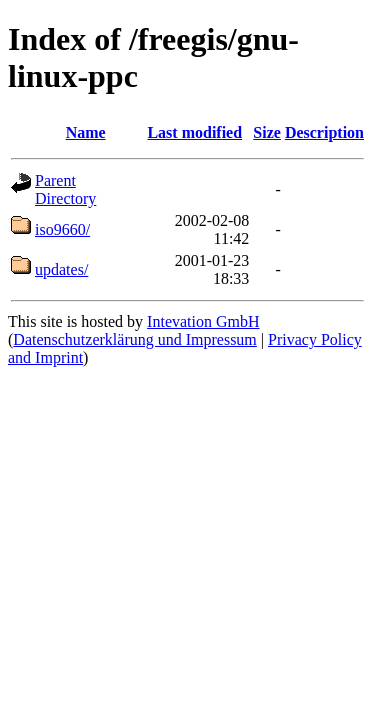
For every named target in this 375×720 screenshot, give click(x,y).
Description (324, 132)
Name (86, 132)
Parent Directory (65, 189)
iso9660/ (62, 229)
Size (267, 132)
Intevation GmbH (203, 321)
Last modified (194, 132)
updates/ (61, 269)
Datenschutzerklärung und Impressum (134, 339)
